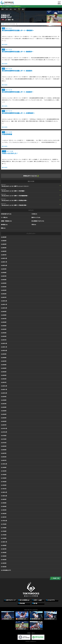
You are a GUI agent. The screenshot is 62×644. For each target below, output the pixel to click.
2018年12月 (4, 492)
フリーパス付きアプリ (7, 7)
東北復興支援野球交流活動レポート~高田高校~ (17, 71)
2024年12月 (4, 301)
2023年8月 (4, 358)
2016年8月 (4, 545)
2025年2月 (4, 294)
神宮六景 (35, 603)
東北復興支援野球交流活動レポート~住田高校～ (18, 92)
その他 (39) (34, 214)
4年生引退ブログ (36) (6, 214)
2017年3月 (4, 535)
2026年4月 (4, 244)
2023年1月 (4, 382)
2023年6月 (4, 365)
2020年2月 (4, 457)
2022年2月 (4, 421)
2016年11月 (4, 542)
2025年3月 (4, 290)
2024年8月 (4, 315)
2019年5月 (4, 478)
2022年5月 (4, 411)
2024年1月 (4, 340)
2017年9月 (4, 524)
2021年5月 (4, 436)
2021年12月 (4, 429)
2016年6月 (4, 553)
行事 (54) (34, 225)
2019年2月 (4, 485)
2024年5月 (4, 326)
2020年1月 (4, 460)
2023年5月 (4, 368)
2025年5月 (4, 283)
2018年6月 (4, 506)
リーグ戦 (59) (4, 217)
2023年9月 (4, 354)
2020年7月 (4, 453)
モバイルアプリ (50, 600)
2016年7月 (4, 549)
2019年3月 (4, 482)
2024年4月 (4, 329)
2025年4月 (4, 287)
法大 (7, 9)
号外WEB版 (21, 603)
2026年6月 (4, 237)
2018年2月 (4, 514)
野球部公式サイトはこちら (31, 176)
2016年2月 (4, 567)
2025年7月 (4, 276)
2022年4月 (4, 414)
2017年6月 (4, 531)
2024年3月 (4, 333)
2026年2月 (4, 251)
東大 (11, 9)
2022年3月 (4, 418)
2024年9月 (4, 312)
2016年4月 (4, 560)
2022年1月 (4, 425)
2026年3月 (4, 248)
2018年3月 (4, 510)
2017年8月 (4, 528)
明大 (3, 9)
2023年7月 (4, 361)
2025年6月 (4, 280)
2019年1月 (4, 489)
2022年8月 (4, 400)
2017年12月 (4, 521)
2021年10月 (4, 432)
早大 (19, 9)
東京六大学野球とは (24, 600)
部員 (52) (3, 228)
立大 (15, 9)
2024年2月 (4, 336)
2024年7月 (4, 319)
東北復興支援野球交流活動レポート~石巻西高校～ (18, 113)
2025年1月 (4, 297)
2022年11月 (4, 390)
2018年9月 (4, 499)
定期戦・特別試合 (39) (6, 221)
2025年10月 (4, 266)
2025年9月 (4, 269)
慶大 (23, 9)
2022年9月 (4, 397)
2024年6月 (4, 322)
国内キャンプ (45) (36, 217)
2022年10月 (4, 393)
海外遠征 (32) (4, 225)
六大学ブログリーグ (10, 600)
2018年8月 (4, 503)
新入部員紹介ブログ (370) (38, 221)
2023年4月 (4, 372)
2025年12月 (4, 258)
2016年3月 (4, 563)
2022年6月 (4, 407)
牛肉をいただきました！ (10, 153)
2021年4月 (4, 439)
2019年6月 (4, 475)
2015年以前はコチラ (6, 570)
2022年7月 (4, 404)
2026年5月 (4, 241)
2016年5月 (4, 556)
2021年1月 (4, 443)
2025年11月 (4, 262)
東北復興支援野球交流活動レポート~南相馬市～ (18, 52)
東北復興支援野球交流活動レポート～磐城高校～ (18, 30)
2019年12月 (4, 464)
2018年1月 (4, 517)
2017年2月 (4, 538)
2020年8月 (4, 450)
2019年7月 (4, 471)
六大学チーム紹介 (37, 600)
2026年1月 (4, 255)
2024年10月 (4, 308)
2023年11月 (4, 347)
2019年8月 (4, 467)
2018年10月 (4, 496)
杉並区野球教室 (7, 134)
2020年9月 (4, 446)
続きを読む (5, 45)
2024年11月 (4, 304)
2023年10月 (4, 351)
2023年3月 (4, 375)
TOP (3, 24)
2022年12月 (4, 386)
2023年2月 (4, 379)
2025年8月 (4, 273)
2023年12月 (4, 343)
